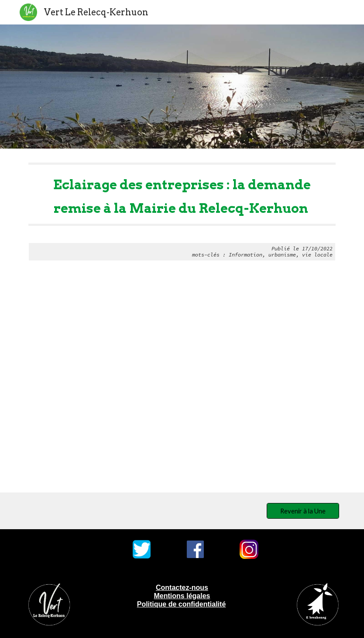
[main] (182, 212)
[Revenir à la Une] (303, 511)
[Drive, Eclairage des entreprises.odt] (182, 384)
